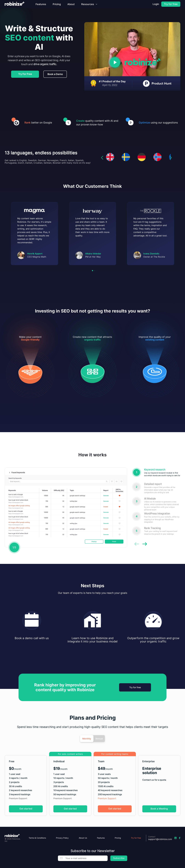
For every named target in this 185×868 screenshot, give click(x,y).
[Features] (41, 4)
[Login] (156, 4)
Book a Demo (55, 74)
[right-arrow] (171, 168)
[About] (71, 4)
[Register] (171, 4)
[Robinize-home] (15, 4)
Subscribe (119, 858)
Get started (26, 819)
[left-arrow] (102, 168)
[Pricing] (57, 4)
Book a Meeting (159, 819)
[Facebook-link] (180, 838)
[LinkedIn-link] (175, 838)
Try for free (135, 698)
